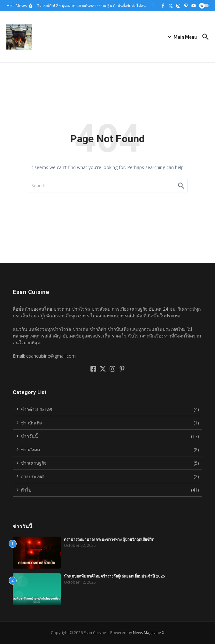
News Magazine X (149, 633)
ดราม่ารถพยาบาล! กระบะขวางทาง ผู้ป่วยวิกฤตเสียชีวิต (109, 539)
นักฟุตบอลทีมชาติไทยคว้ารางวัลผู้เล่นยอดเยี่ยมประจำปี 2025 (114, 576)
